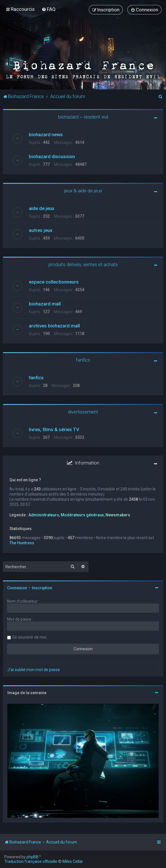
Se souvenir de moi (29, 637)
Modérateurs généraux (82, 515)
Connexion (17, 588)
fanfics (83, 360)
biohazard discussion (52, 156)
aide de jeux (41, 208)
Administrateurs (44, 515)
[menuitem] (49, 9)
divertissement (83, 412)
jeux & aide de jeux (83, 190)
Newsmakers (118, 515)
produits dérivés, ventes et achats (83, 264)
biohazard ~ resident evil (83, 117)
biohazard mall (45, 304)
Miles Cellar (73, 861)
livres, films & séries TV (54, 429)
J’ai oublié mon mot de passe (34, 670)
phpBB (33, 857)
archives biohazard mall (54, 326)
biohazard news (46, 134)
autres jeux (41, 230)
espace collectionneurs (54, 282)
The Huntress (22, 543)
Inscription (42, 588)
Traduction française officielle (31, 861)
